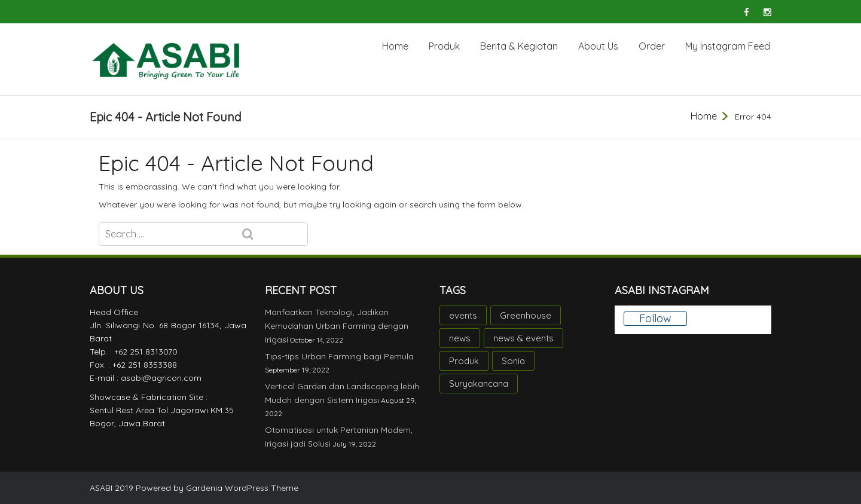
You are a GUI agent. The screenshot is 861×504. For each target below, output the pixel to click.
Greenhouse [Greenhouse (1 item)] (526, 315)
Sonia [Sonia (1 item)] (513, 361)
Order (652, 46)
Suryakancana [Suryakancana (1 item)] (479, 384)
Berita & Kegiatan (519, 46)
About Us (598, 46)
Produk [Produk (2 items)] (464, 361)
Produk (444, 46)
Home (395, 46)
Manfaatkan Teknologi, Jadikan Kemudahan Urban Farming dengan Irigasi (337, 326)
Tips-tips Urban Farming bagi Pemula (339, 356)
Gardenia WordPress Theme (242, 488)
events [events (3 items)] (463, 315)
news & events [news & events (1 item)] (523, 338)
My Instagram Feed (728, 46)
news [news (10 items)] (460, 338)
